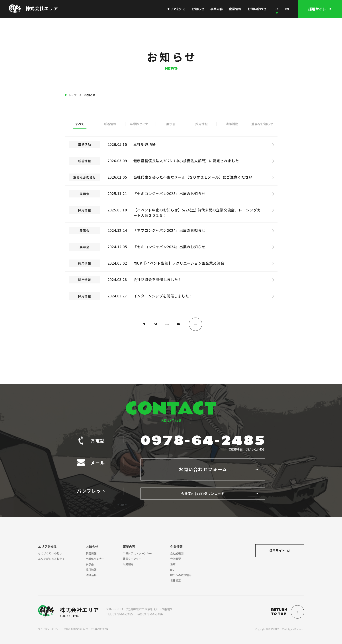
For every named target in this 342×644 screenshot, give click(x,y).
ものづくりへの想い (50, 553)
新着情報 (110, 124)
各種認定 (176, 580)
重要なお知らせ (262, 124)
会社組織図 (177, 553)
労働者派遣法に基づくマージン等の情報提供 (86, 629)
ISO (172, 569)
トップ (72, 95)
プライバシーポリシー (49, 629)
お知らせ (198, 9)
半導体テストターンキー (137, 553)
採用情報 (201, 124)
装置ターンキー (132, 559)
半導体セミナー (141, 124)
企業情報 (235, 9)
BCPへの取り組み (181, 575)
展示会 (171, 124)
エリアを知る (176, 9)
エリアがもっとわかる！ (53, 559)
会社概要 (176, 559)
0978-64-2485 (203, 441)
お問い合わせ (257, 9)
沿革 (173, 564)
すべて (80, 124)
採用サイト (277, 550)
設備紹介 (128, 564)
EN (287, 9)
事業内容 (217, 9)
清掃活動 (232, 124)
